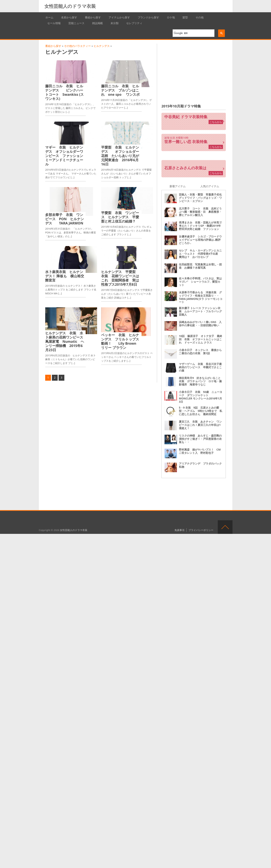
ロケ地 (171, 17)
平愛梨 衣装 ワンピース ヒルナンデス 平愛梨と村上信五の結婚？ (120, 217)
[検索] (192, 33)
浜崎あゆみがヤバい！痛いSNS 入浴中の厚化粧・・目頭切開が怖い (200, 324)
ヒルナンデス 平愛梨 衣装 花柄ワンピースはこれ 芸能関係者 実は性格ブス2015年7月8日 (120, 278)
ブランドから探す (148, 17)
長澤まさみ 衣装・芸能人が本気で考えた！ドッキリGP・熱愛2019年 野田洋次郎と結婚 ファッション (201, 226)
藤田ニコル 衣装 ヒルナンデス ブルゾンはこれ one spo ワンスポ (122, 90)
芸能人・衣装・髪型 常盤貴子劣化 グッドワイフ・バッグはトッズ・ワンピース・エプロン (202, 198)
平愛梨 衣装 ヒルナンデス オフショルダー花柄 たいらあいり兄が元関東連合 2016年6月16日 (120, 156)
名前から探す (69, 17)
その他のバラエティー (77, 46)
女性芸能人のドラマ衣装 (70, 6)
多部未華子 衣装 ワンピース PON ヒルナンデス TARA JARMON (65, 219)
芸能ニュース (76, 23)
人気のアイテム (210, 186)
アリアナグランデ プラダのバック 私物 (202, 465)
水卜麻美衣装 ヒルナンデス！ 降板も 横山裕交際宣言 (65, 276)
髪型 (185, 17)
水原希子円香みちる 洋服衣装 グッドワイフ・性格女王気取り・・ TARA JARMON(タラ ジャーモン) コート (201, 297)
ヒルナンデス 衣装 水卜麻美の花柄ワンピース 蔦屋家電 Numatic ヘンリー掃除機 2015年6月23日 (66, 341)
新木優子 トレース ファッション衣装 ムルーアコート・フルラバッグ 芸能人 (202, 311)
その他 (200, 17)
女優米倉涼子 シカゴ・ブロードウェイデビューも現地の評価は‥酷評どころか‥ (200, 240)
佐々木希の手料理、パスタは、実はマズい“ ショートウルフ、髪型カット (200, 282)
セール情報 (54, 23)
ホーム (49, 17)
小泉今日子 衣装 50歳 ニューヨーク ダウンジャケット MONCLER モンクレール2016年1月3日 (201, 397)
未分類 (115, 23)
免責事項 (179, 530)
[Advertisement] (194, 70)
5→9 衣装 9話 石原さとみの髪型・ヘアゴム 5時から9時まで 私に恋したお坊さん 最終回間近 (201, 411)
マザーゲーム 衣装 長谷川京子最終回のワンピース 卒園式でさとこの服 (200, 367)
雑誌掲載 (97, 23)
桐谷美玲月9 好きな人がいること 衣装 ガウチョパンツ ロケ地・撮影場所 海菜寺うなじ (201, 381)
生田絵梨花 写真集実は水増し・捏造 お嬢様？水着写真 (200, 266)
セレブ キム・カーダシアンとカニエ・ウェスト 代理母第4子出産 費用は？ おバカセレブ (200, 254)
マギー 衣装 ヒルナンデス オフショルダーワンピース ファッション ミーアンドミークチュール (66, 156)
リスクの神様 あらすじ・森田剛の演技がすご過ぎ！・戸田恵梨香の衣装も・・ (200, 439)
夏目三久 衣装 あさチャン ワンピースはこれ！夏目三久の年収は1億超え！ (200, 425)
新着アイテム (178, 186)
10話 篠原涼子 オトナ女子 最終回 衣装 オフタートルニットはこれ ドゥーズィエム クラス (201, 339)
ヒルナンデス (102, 46)
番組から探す (93, 17)
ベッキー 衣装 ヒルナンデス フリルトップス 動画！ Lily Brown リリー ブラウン (122, 341)
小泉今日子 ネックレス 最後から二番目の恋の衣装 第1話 (200, 352)
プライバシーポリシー (201, 530)
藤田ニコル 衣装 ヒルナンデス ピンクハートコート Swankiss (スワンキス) (64, 92)
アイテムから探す (119, 17)
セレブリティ (134, 23)
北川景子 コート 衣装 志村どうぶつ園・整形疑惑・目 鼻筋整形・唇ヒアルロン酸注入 (200, 212)
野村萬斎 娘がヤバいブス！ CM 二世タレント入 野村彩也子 (201, 451)
